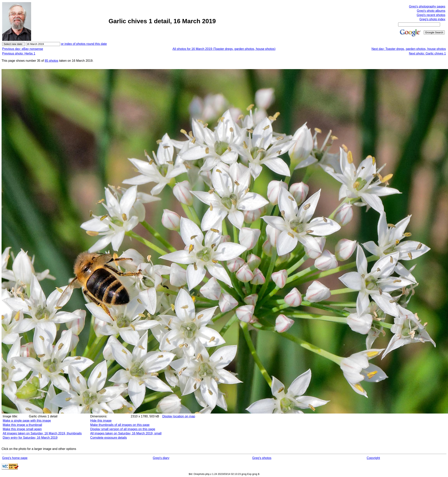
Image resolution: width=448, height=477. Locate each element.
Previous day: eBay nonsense (23, 49)
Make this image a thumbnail (22, 425)
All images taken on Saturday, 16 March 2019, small (126, 433)
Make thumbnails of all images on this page (120, 425)
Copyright (373, 458)
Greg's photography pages (427, 6)
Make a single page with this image (27, 421)
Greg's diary (161, 458)
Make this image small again (22, 429)
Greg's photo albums (431, 11)
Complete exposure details (109, 438)
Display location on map (179, 416)
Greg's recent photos (431, 15)
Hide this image (101, 421)
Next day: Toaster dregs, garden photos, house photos (409, 49)
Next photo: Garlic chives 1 (427, 54)
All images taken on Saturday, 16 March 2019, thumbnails (42, 433)
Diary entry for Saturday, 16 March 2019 (30, 438)
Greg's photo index (432, 19)
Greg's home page (15, 458)
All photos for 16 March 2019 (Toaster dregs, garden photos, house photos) (224, 49)
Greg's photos (262, 458)
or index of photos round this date (84, 44)
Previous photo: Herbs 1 (19, 54)
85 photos (51, 61)
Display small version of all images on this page (123, 429)
